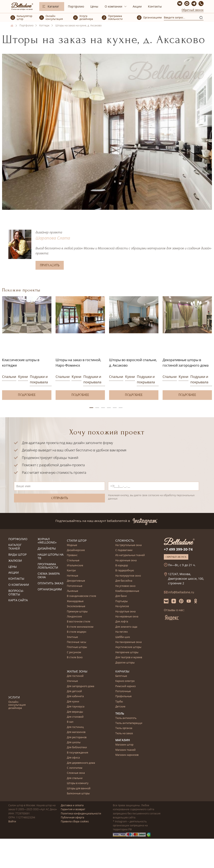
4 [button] (109, 408)
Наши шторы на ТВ (51, 556)
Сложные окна (76, 773)
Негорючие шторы (127, 652)
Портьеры (122, 601)
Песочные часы (76, 642)
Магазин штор (124, 745)
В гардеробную (125, 571)
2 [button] (97, 408)
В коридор (122, 566)
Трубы (119, 702)
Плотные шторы (77, 647)
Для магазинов (76, 732)
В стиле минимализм (80, 627)
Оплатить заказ (50, 583)
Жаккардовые (75, 601)
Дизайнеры (47, 549)
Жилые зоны (77, 671)
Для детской (74, 691)
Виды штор (17, 555)
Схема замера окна (49, 576)
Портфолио (76, 6)
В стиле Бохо (75, 657)
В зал (70, 722)
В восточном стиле (79, 622)
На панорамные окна (129, 642)
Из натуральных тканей (130, 555)
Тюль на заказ (124, 733)
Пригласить (50, 265)
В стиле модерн (77, 632)
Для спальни (75, 778)
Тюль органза (124, 728)
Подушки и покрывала (39, 379)
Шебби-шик (123, 637)
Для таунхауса (76, 707)
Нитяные (73, 576)
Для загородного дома (81, 686)
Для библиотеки (77, 748)
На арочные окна (126, 561)
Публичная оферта (73, 817)
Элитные (72, 637)
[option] (27, 348)
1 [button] (91, 408)
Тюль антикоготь (126, 718)
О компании (113, 6)
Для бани (121, 596)
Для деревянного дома (81, 763)
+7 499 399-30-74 (178, 549)
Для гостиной (75, 676)
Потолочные (75, 586)
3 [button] (103, 408)
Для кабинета (75, 696)
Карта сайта (18, 600)
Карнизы (122, 671)
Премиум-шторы (77, 612)
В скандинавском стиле (82, 596)
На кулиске (122, 606)
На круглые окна (125, 612)
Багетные (121, 676)
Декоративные (76, 581)
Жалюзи (15, 561)
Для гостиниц (75, 727)
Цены (94, 6)
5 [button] (115, 408)
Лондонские (74, 617)
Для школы (74, 742)
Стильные (73, 561)
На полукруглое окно (128, 576)
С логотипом (75, 768)
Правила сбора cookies (75, 821)
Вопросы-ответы (16, 593)
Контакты (155, 6)
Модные (72, 545)
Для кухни (73, 702)
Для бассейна (124, 581)
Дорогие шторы (125, 663)
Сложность (125, 540)
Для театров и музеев (129, 657)
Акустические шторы (128, 647)
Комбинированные (127, 591)
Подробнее (27, 395)
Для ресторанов (77, 737)
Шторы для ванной (79, 789)
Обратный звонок (193, 10)
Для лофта (122, 622)
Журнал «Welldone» (47, 541)
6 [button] (121, 408)
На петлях (122, 632)
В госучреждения (78, 753)
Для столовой (75, 717)
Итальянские (75, 566)
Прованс (72, 555)
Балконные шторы (78, 794)
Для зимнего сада (126, 627)
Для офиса (73, 758)
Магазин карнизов (127, 755)
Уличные (72, 681)
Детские (120, 707)
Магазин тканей (125, 750)
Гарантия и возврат (73, 809)
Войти (12, 821)
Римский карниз (125, 686)
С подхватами (124, 550)
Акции (137, 6)
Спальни (9, 377)
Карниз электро (125, 681)
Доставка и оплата (72, 805)
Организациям (50, 589)
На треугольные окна (129, 545)
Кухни (23, 377)
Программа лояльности (48, 566)
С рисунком (74, 652)
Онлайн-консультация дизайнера (17, 705)
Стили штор (77, 540)
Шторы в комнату (78, 783)
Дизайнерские (76, 550)
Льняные (73, 591)
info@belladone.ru (181, 592)
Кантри (71, 571)
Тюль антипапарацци (129, 723)
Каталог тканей (15, 547)
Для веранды (75, 712)
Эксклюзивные (76, 606)
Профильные (124, 696)
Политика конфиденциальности (81, 813)
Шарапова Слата (53, 238)
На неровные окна (127, 617)
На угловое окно (125, 586)
